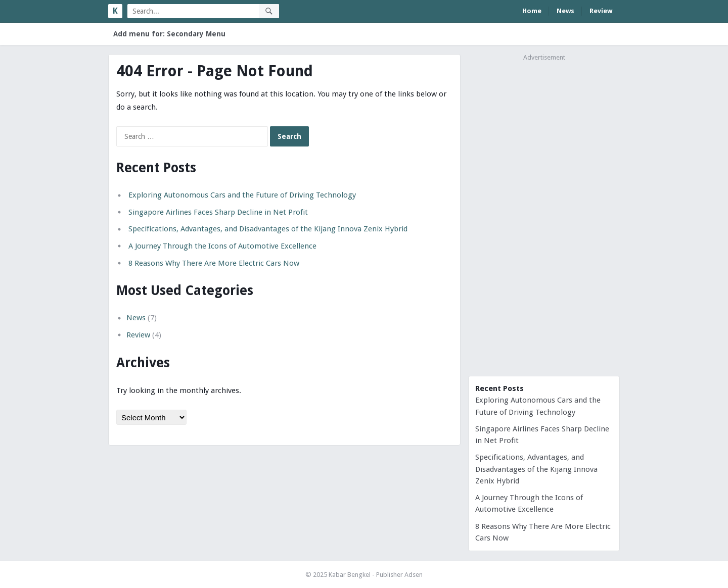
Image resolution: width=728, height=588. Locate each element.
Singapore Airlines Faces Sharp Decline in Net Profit (218, 212)
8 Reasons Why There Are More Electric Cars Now (214, 263)
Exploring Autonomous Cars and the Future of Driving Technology (242, 195)
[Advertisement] (544, 217)
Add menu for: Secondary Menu (169, 34)
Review (601, 11)
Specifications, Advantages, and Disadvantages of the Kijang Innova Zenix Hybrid (268, 229)
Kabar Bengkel (350, 575)
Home (532, 11)
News (565, 11)
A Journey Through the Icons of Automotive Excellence (222, 246)
